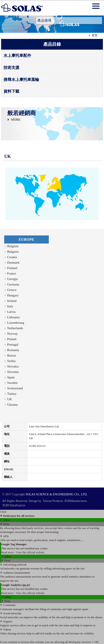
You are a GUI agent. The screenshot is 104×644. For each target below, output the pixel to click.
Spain (11, 377)
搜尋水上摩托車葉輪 (21, 80)
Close (3, 512)
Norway (12, 334)
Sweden (12, 383)
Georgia (12, 279)
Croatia (12, 257)
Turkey (12, 394)
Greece (12, 290)
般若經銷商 (21, 113)
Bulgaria (13, 252)
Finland (12, 268)
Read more (8, 552)
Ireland (12, 301)
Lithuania (13, 317)
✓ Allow (5, 520)
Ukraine (12, 405)
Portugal (13, 345)
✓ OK (95, 642)
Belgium (13, 246)
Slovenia (13, 372)
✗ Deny (5, 524)
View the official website (30, 552)
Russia (11, 355)
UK (9, 399)
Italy (10, 306)
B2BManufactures (76, 501)
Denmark (13, 263)
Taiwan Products (53, 501)
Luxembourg (16, 323)
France (12, 273)
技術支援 (11, 68)
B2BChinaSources (14, 505)
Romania (13, 350)
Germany (13, 284)
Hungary (13, 295)
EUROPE (26, 239)
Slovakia (13, 366)
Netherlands (15, 328)
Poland (12, 339)
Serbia (11, 361)
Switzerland (15, 388)
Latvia (11, 312)
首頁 (95, 35)
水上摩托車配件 (17, 56)
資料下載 (11, 91)
